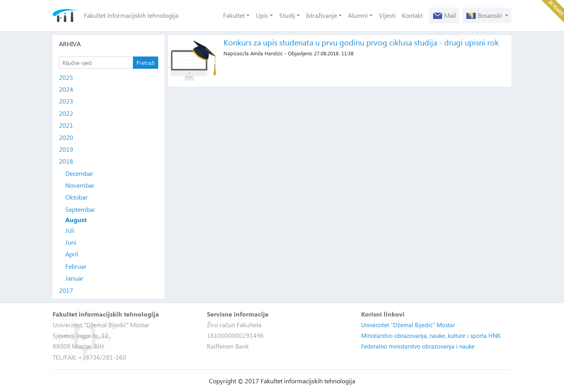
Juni (71, 242)
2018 (66, 161)
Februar (76, 266)
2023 (66, 101)
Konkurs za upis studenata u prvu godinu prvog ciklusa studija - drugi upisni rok (361, 42)
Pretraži (146, 63)
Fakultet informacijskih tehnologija (131, 15)
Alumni (358, 15)
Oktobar (77, 197)
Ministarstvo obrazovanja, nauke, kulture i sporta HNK (431, 335)
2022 (66, 113)
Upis (262, 15)
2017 (66, 290)
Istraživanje (322, 15)
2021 (66, 125)
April (72, 254)
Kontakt (412, 15)
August (76, 220)
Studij (287, 15)
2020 (66, 137)
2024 (66, 89)
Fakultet (234, 15)
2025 (66, 77)
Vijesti (387, 15)
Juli (70, 230)
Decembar (79, 173)
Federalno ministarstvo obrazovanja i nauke (418, 346)
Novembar (80, 185)
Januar (74, 278)
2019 (66, 149)
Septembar (80, 209)
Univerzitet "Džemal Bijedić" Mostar (408, 325)
